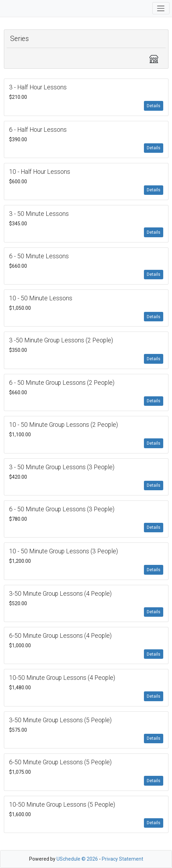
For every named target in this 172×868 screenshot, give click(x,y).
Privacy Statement (123, 859)
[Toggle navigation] (161, 8)
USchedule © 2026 (77, 859)
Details (154, 106)
